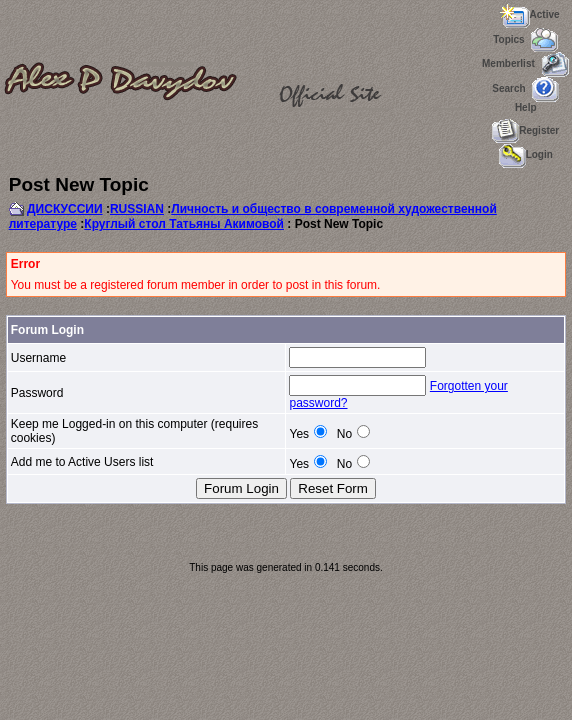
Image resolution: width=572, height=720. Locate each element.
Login (526, 154)
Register (525, 130)
